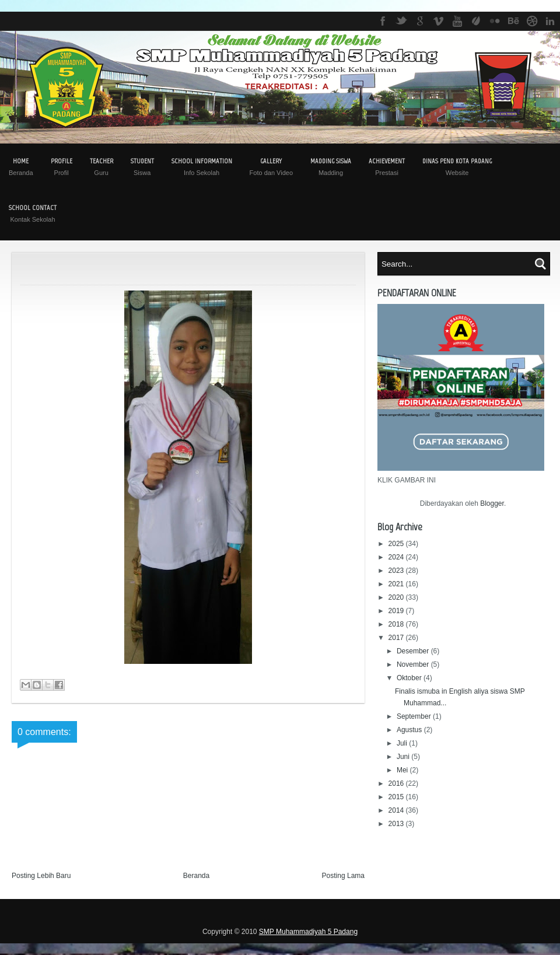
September (415, 716)
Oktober (410, 678)
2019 (397, 611)
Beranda (196, 876)
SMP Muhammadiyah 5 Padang (308, 932)
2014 (397, 810)
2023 (397, 571)
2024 (397, 557)
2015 (397, 797)
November (414, 664)
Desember (414, 651)
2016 (397, 783)
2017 (397, 638)
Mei (403, 770)
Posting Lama (343, 876)
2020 (397, 597)
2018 (397, 624)
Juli (403, 743)
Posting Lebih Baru (41, 876)
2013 (397, 824)
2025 (397, 544)
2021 (397, 584)
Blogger (492, 503)
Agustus (410, 730)
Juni (404, 757)
